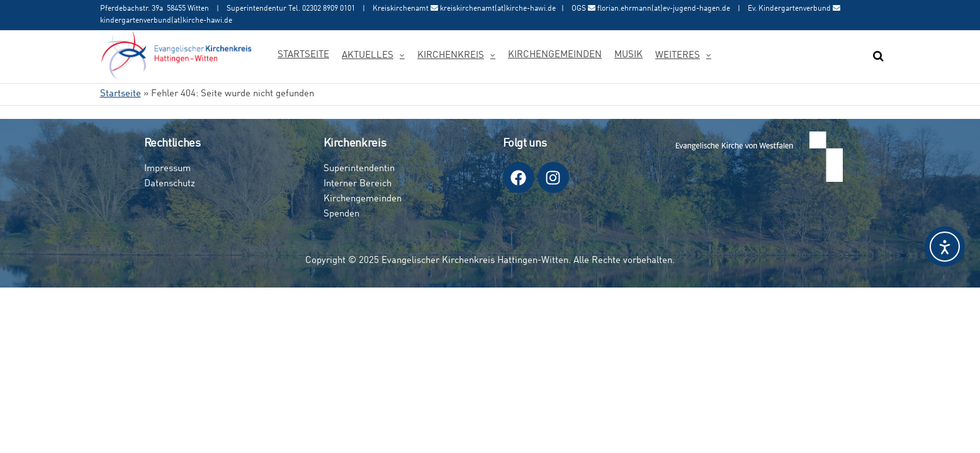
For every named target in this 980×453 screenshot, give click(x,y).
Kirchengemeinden (555, 55)
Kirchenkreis (451, 56)
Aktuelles (368, 56)
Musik (628, 55)
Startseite (303, 55)
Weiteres (678, 56)
